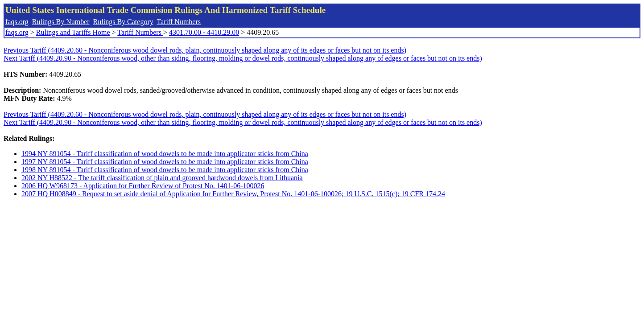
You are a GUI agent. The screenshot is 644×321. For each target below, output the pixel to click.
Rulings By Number (61, 22)
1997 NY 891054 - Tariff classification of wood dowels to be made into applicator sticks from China (165, 162)
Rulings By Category (123, 22)
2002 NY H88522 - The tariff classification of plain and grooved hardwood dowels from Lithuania (162, 178)
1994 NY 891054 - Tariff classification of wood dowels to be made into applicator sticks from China (165, 154)
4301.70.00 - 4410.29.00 (204, 32)
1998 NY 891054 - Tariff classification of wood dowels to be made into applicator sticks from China (165, 170)
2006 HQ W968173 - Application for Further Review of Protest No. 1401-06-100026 (143, 186)
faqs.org (17, 22)
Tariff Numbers (179, 22)
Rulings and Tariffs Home (73, 32)
